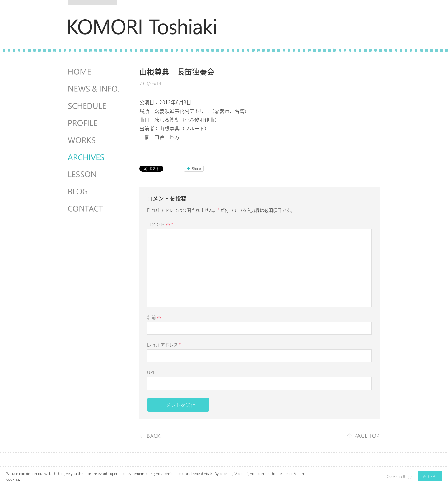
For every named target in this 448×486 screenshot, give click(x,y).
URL (151, 372)
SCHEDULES (94, 106)
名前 (154, 317)
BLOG (94, 192)
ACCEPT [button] (430, 476)
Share (196, 169)
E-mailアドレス (164, 345)
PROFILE (94, 123)
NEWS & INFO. (94, 89)
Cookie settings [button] (400, 476)
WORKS (94, 140)
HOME (94, 72)
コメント (160, 224)
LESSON (94, 175)
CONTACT (94, 209)
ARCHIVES (94, 157)
